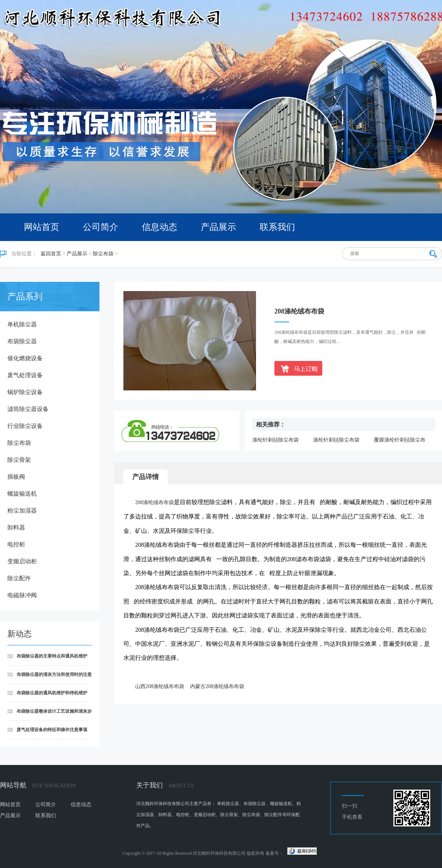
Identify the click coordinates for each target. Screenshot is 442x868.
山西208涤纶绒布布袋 (160, 686)
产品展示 (218, 227)
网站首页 (42, 227)
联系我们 (277, 227)
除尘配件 (19, 578)
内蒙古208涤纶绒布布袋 (217, 686)
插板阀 (16, 477)
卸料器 (16, 527)
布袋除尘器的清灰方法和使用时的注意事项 (50, 678)
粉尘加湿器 (22, 511)
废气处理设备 (25, 375)
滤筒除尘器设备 (28, 409)
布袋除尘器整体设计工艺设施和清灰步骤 (50, 715)
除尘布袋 (103, 254)
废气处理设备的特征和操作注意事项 (52, 730)
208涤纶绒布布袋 (155, 502)
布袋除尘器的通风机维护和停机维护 (52, 693)
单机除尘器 (22, 324)
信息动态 (159, 227)
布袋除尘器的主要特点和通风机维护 (52, 656)
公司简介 (101, 227)
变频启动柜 (22, 561)
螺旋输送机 (22, 494)
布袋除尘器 (22, 341)
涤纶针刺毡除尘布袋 (276, 440)
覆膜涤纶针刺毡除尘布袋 (400, 440)
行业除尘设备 (25, 426)
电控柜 (16, 544)
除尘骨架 (19, 460)
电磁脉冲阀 (22, 595)
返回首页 (51, 254)
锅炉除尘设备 (25, 392)
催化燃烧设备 (25, 358)
